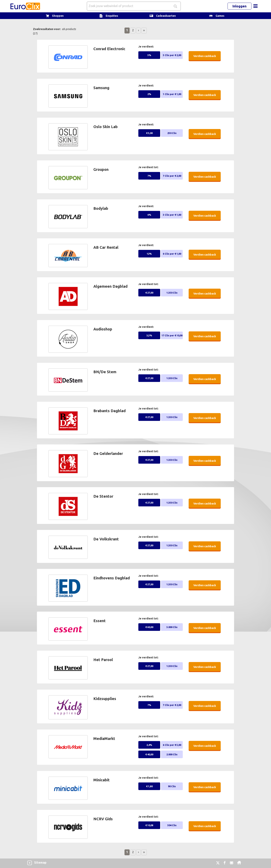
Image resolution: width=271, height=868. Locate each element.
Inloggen (239, 6)
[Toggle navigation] (255, 6)
